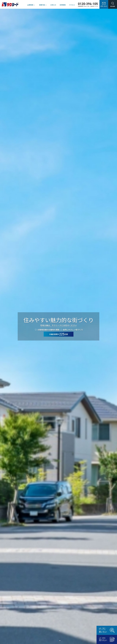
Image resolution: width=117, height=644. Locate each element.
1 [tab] (57, 641)
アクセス (72, 5)
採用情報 (63, 5)
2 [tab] (60, 641)
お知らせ (53, 5)
